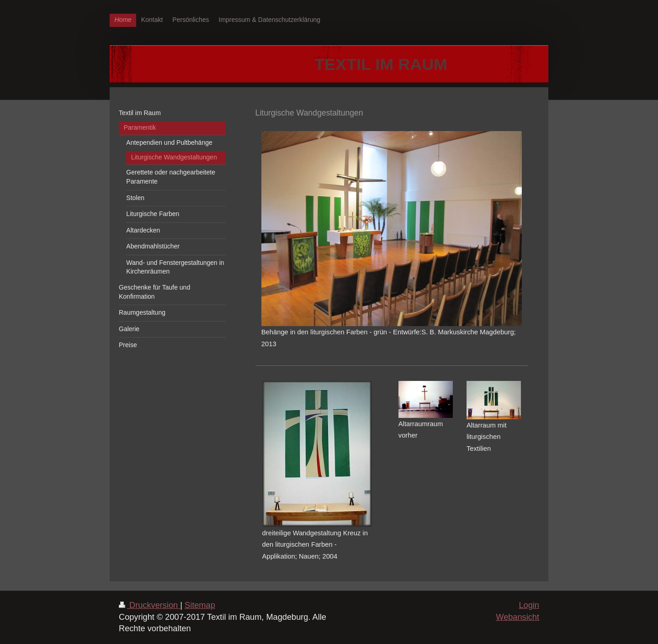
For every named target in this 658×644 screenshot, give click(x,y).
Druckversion (149, 605)
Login (529, 605)
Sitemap (200, 605)
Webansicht (517, 617)
